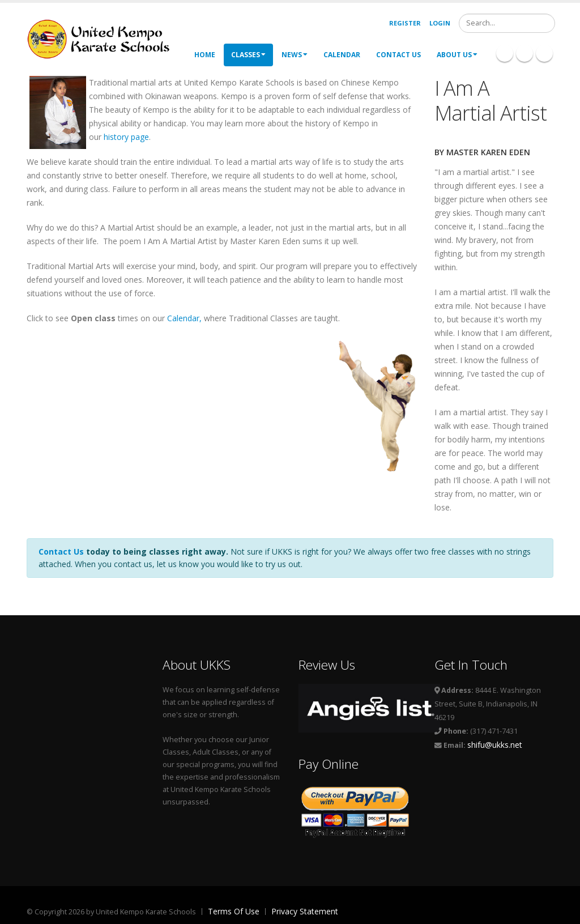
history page (126, 137)
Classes (248, 55)
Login (440, 23)
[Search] (507, 23)
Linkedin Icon (524, 53)
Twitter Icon (544, 53)
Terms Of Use (234, 911)
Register (405, 23)
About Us (457, 55)
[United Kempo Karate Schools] (106, 38)
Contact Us (398, 55)
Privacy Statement (305, 911)
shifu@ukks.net (495, 745)
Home (205, 55)
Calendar (342, 55)
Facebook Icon (505, 53)
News (295, 55)
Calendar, (185, 318)
